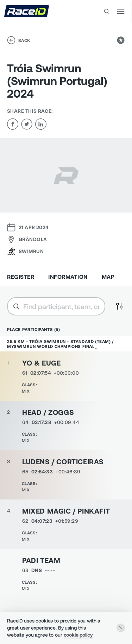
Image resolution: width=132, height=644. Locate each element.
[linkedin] (41, 124)
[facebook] (13, 124)
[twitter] (27, 124)
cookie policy (78, 635)
